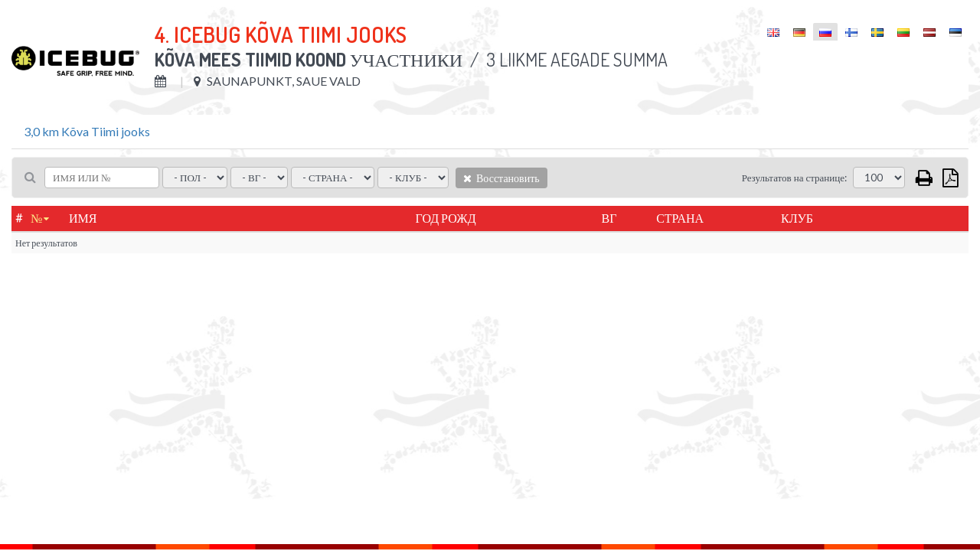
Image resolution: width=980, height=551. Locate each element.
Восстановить (501, 178)
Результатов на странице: (794, 178)
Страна (680, 218)
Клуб (797, 218)
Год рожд (446, 218)
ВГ (609, 218)
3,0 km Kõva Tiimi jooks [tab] (87, 131)
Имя (83, 218)
